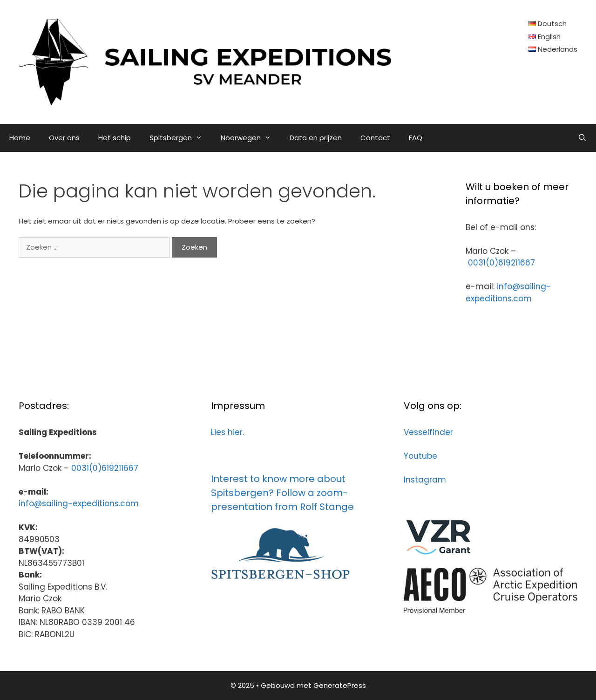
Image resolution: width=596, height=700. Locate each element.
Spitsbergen (180, 138)
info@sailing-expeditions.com (508, 292)
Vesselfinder (428, 432)
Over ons (64, 138)
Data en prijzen (316, 138)
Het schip (115, 138)
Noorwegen (251, 138)
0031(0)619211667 (501, 263)
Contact (375, 138)
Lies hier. (227, 432)
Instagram (425, 480)
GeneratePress (340, 685)
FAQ (416, 138)
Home (20, 138)
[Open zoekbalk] (582, 138)
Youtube (420, 456)
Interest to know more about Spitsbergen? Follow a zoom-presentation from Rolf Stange (282, 493)
